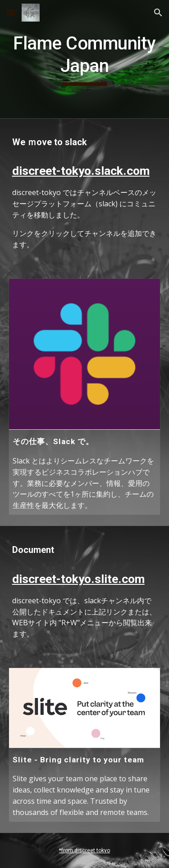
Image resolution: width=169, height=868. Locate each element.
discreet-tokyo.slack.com (81, 171)
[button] (11, 12)
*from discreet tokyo (84, 850)
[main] (85, 59)
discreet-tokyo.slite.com (78, 579)
